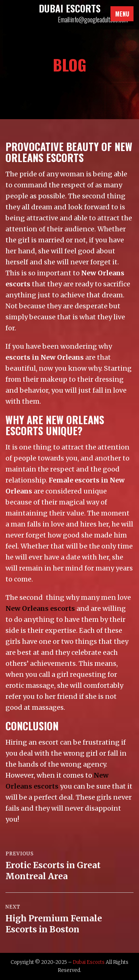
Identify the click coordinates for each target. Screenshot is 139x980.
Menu (122, 14)
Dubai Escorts (89, 962)
